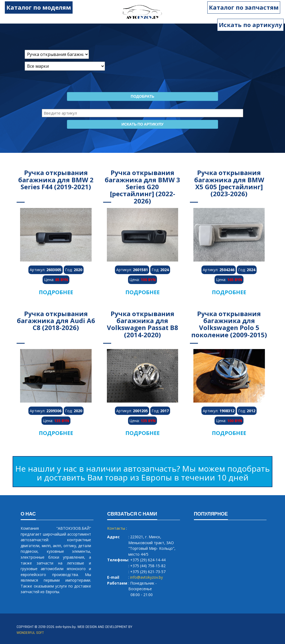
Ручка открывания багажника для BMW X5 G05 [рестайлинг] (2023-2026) (229, 183)
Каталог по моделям (35, 7)
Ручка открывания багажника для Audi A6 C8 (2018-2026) (56, 321)
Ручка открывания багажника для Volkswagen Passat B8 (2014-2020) (142, 324)
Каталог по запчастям (247, 7)
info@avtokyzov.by (147, 577)
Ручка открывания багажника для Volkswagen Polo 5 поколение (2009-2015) (229, 324)
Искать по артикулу (250, 25)
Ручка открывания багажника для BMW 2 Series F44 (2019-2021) (56, 180)
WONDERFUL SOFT (30, 633)
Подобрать (142, 97)
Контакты (116, 528)
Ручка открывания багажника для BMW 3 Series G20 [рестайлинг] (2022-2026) (142, 187)
